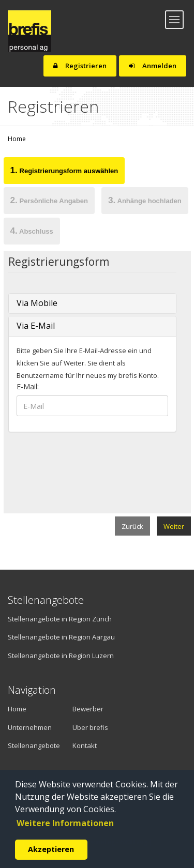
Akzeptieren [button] (51, 849)
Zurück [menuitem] (132, 526)
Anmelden (153, 66)
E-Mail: (28, 386)
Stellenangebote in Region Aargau (61, 637)
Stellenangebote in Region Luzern (61, 656)
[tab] (64, 172)
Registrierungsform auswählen (64, 170)
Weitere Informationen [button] (65, 823)
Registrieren (80, 66)
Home (17, 139)
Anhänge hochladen (145, 200)
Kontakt (85, 745)
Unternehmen (26, 727)
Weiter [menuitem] (174, 526)
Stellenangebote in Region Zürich (60, 619)
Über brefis (90, 727)
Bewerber (88, 709)
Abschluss (32, 231)
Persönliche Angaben (49, 200)
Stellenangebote (32, 745)
